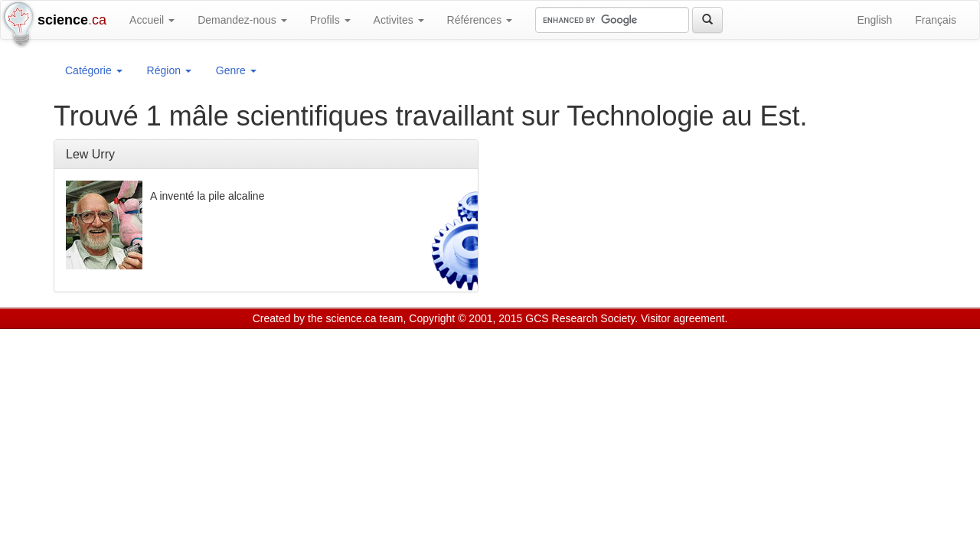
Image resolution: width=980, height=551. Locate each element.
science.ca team (364, 318)
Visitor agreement (683, 318)
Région (169, 70)
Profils (330, 20)
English (874, 20)
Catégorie (94, 70)
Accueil (152, 20)
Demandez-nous (242, 20)
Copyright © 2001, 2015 (465, 318)
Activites (399, 20)
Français (936, 20)
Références (480, 20)
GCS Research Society (580, 318)
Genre (236, 70)
